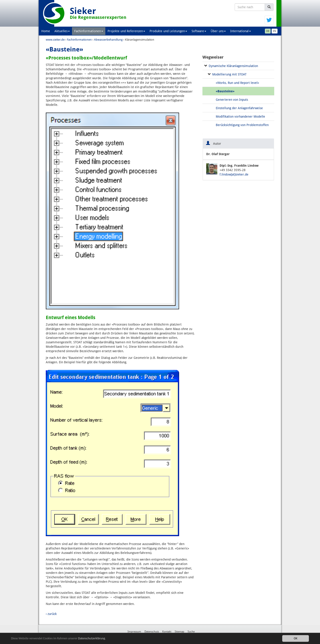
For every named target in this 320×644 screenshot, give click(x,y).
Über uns (218, 31)
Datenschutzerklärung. (92, 638)
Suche (191, 632)
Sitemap (179, 632)
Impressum (134, 632)
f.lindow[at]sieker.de (234, 174)
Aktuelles (62, 31)
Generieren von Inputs (232, 100)
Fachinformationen (89, 31)
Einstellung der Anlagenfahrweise (239, 108)
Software (199, 31)
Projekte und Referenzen (126, 31)
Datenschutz (152, 632)
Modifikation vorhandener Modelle (240, 117)
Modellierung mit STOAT (229, 74)
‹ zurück (51, 614)
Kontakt (167, 632)
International (241, 31)
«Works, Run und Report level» (237, 83)
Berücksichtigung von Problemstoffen (242, 125)
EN (275, 31)
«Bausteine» (225, 91)
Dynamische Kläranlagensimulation (233, 66)
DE (268, 31)
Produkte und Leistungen (168, 31)
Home (46, 31)
